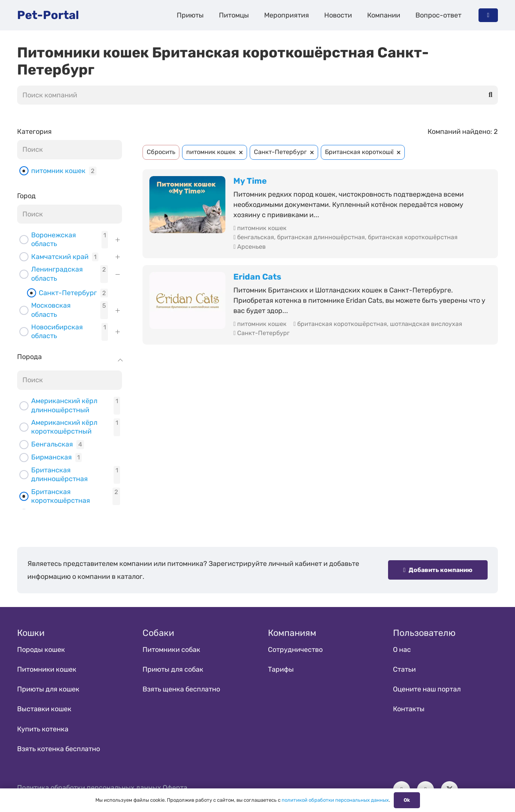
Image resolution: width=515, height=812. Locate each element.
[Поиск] (491, 95)
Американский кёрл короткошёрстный (64, 427)
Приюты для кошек (48, 689)
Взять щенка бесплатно (181, 689)
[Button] (488, 15)
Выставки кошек (44, 709)
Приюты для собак (173, 669)
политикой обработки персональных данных (335, 800)
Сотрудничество (295, 650)
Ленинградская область (57, 274)
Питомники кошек (47, 669)
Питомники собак (171, 650)
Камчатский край (60, 257)
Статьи (404, 669)
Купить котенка (43, 729)
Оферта (175, 788)
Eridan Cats (257, 277)
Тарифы (281, 669)
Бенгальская (52, 444)
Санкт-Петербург (68, 293)
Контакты (409, 709)
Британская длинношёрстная (59, 474)
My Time (250, 181)
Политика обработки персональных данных (89, 788)
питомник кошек (58, 171)
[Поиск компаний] (257, 95)
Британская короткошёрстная (61, 496)
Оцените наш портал (427, 689)
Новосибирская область (57, 331)
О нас (402, 650)
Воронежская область (54, 239)
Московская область (51, 310)
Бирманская (51, 457)
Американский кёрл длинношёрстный (64, 405)
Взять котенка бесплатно (59, 749)
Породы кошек (41, 650)
